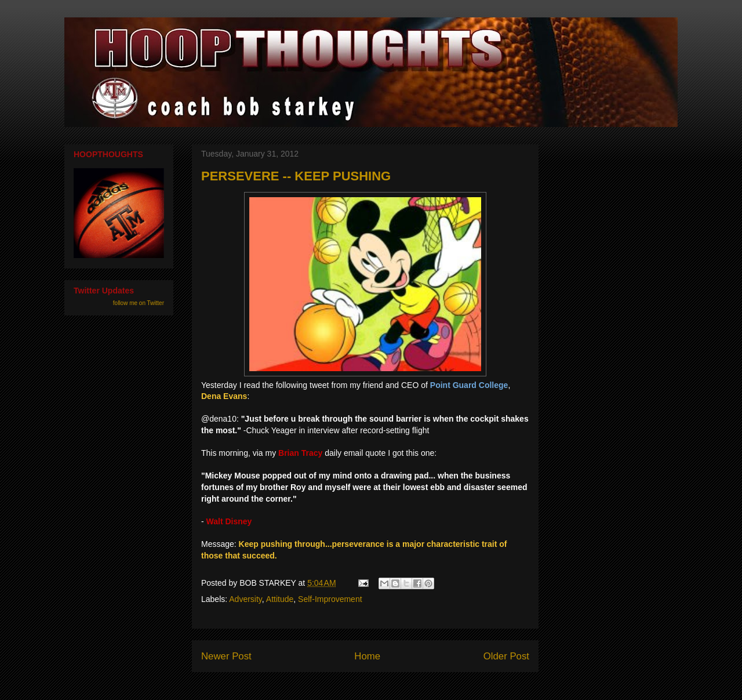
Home (367, 656)
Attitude (280, 599)
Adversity (245, 599)
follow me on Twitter (139, 303)
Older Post (506, 656)
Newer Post (226, 656)
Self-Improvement (330, 599)
